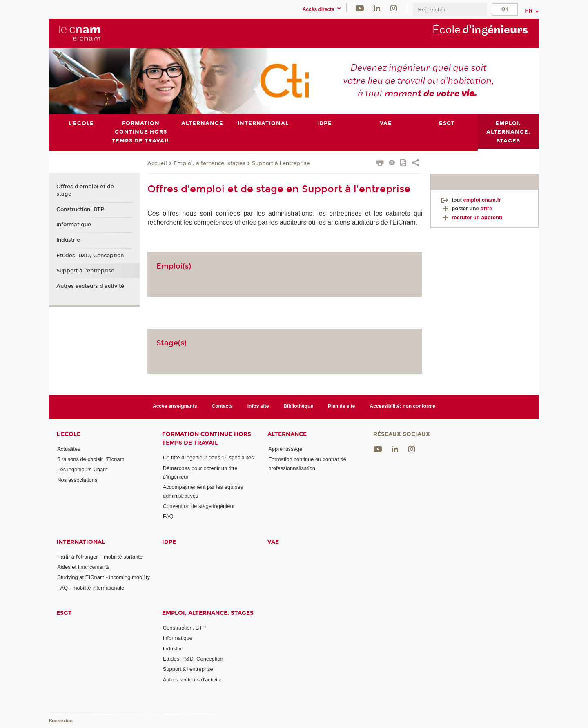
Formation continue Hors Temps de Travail (207, 438)
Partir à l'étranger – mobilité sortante (100, 556)
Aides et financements (83, 567)
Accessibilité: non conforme (402, 406)
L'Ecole (68, 434)
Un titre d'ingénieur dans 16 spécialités (208, 458)
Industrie (68, 240)
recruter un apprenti (471, 217)
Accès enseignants (175, 406)
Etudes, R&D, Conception (90, 255)
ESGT (64, 613)
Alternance (287, 434)
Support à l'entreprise (281, 163)
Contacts (222, 406)
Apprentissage (285, 449)
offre (486, 208)
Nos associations (77, 480)
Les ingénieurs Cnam (82, 469)
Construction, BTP (80, 209)
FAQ (168, 516)
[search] (450, 10)
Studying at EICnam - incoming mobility (104, 577)
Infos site (258, 406)
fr (529, 11)
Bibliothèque (298, 406)
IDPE (169, 542)
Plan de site (342, 406)
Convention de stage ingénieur (199, 506)
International (81, 542)
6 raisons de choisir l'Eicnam (91, 459)
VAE (273, 542)
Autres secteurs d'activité (90, 286)
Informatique (74, 225)
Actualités (69, 449)
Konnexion (61, 721)
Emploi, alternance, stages (209, 163)
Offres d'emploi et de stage (85, 190)
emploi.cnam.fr (482, 199)
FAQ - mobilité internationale (91, 587)
